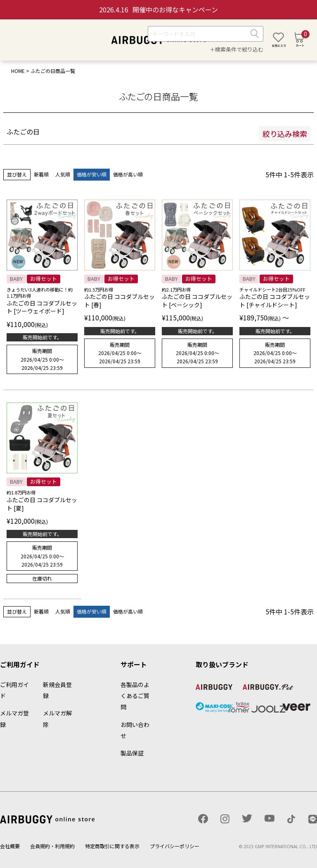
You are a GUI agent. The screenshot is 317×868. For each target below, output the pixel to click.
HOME (18, 71)
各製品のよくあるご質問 (135, 696)
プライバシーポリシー (175, 846)
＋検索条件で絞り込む (237, 49)
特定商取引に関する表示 (112, 846)
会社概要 (10, 846)
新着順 (41, 174)
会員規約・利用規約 (52, 846)
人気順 (63, 174)
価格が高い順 (128, 174)
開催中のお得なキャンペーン (158, 9)
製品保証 (132, 753)
